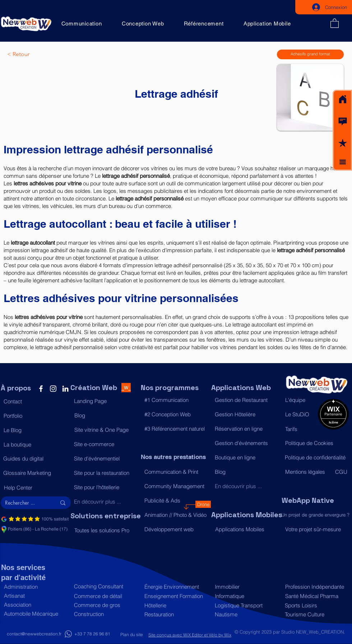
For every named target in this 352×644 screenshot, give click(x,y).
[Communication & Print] (176, 472)
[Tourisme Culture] (315, 614)
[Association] (35, 605)
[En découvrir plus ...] (105, 501)
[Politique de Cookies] (317, 443)
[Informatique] (246, 596)
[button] (343, 121)
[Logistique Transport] (246, 605)
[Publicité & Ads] (176, 500)
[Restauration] (176, 614)
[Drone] (203, 504)
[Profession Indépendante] (315, 587)
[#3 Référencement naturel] (176, 428)
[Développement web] (176, 529)
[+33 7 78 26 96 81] (92, 634)
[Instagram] (53, 389)
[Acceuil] (343, 99)
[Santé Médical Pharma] (315, 596)
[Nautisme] (246, 614)
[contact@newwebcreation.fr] (34, 634)
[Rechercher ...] (25, 503)
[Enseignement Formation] (176, 596)
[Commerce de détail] (105, 596)
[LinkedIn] (65, 389)
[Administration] (35, 587)
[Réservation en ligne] (246, 428)
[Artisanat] (35, 596)
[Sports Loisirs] (315, 605)
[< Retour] (31, 54)
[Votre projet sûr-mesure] (317, 529)
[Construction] (105, 614)
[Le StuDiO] (300, 414)
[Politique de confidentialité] (316, 457)
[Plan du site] (131, 635)
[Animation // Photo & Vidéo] (176, 515)
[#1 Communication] (176, 400)
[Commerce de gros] (105, 605)
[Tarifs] (300, 429)
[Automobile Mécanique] (35, 614)
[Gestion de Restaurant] (246, 400)
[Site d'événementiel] (105, 458)
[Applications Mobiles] (247, 529)
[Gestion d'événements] (246, 443)
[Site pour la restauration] (105, 473)
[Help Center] (35, 487)
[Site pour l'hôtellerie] (105, 487)
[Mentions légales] (307, 472)
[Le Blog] (35, 430)
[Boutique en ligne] (246, 457)
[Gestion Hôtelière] (246, 414)
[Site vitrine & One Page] (106, 430)
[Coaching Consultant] (105, 586)
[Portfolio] (35, 416)
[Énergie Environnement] (176, 587)
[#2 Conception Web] (176, 414)
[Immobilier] (246, 587)
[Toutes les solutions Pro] (106, 530)
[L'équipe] (300, 400)
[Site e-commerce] (105, 444)
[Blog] (106, 415)
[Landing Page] (105, 401)
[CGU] (342, 472)
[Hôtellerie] (176, 605)
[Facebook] (41, 389)
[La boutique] (35, 444)
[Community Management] (176, 486)
